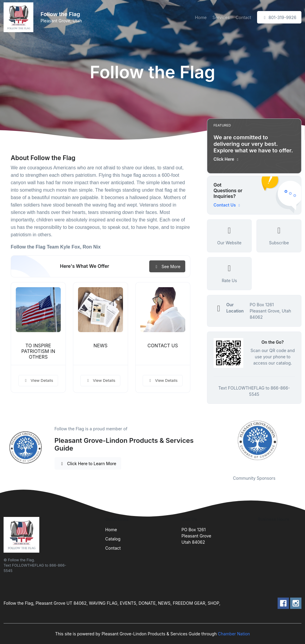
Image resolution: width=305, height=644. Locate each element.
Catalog (113, 539)
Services (221, 17)
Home (201, 17)
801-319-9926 (279, 17)
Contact (243, 17)
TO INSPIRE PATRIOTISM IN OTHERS (38, 351)
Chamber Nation (234, 634)
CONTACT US (163, 346)
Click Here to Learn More (88, 464)
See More (167, 266)
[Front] (20, 17)
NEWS (101, 346)
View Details (38, 380)
